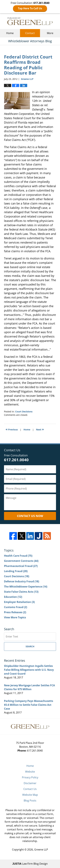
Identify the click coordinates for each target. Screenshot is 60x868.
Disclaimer (30, 783)
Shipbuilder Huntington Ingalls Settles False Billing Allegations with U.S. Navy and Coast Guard (29, 670)
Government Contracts (21, 561)
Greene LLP (41, 850)
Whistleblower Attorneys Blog (30, 21)
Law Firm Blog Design (30, 864)
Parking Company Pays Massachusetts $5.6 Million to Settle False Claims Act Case (29, 705)
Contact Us (30, 789)
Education (13, 597)
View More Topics (15, 617)
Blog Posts (30, 801)
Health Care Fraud (18, 556)
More (50, 33)
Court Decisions (24, 412)
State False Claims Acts (21, 592)
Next (40, 429)
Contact (30, 33)
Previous (12, 429)
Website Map (30, 795)
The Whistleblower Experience (26, 587)
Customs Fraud (16, 607)
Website (30, 772)
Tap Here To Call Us (30, 8)
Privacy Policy (30, 777)
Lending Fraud (16, 571)
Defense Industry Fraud (22, 581)
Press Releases (15, 612)
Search (30, 646)
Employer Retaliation (19, 602)
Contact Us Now (30, 516)
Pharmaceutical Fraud (21, 566)
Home (10, 33)
